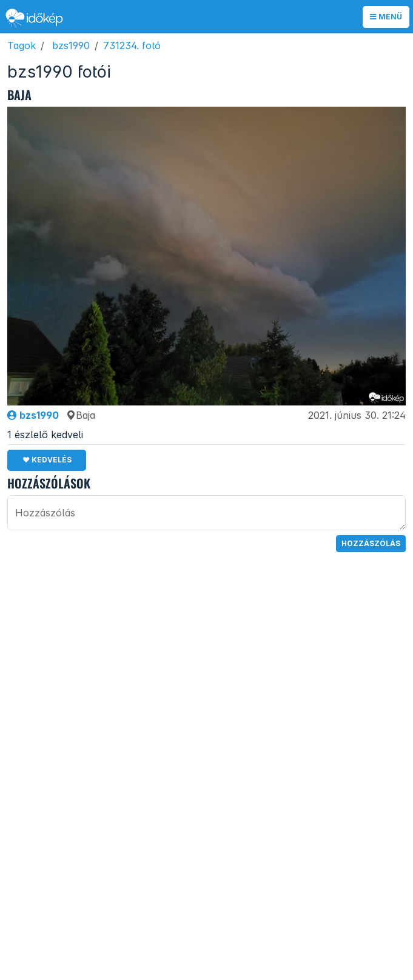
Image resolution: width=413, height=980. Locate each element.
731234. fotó (132, 45)
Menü (386, 17)
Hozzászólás (371, 543)
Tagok (22, 45)
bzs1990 (71, 45)
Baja (81, 415)
